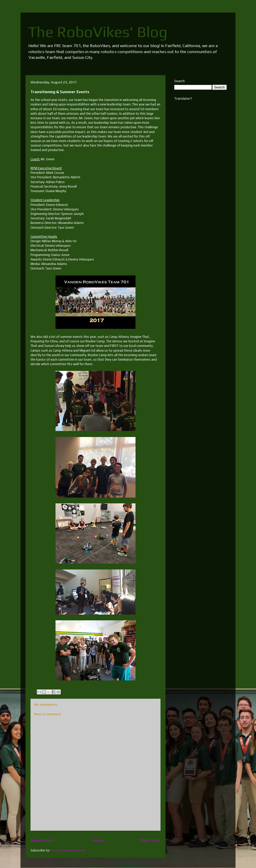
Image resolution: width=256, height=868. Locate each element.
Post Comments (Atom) (68, 850)
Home (97, 840)
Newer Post (43, 840)
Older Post (150, 840)
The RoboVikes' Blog (98, 32)
